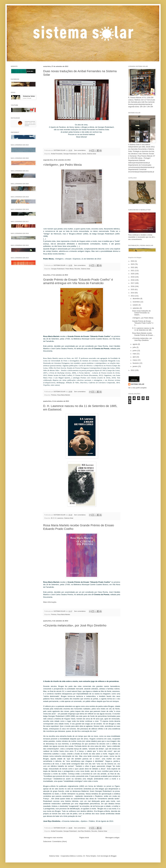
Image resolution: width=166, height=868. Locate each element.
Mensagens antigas (112, 838)
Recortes (77, 269)
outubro (136, 305)
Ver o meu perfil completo (137, 388)
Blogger (114, 856)
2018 (133, 280)
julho (135, 347)
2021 (133, 271)
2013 (133, 296)
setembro (136, 308)
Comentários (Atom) (59, 842)
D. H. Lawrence (58, 518)
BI (52, 518)
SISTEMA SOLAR (138, 384)
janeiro (135, 366)
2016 (133, 286)
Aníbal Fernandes (57, 154)
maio (135, 354)
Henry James (82, 154)
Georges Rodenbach (70, 154)
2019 (133, 277)
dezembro (137, 299)
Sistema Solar (92, 154)
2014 (133, 293)
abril (134, 357)
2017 (133, 283)
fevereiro (136, 363)
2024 (133, 261)
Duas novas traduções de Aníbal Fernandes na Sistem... (141, 313)
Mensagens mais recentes (53, 838)
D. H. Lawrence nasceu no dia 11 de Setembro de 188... (143, 329)
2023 (133, 264)
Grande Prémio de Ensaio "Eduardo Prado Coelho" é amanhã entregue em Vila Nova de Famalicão (78, 281)
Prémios (54, 395)
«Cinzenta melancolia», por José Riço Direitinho (75, 625)
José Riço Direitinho (84, 831)
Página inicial (84, 838)
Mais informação (50, 602)
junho (135, 351)
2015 (133, 290)
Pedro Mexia (70, 269)
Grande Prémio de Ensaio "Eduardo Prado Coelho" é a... (143, 323)
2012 (133, 370)
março (135, 360)
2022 (133, 267)
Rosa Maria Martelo (64, 395)
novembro (137, 302)
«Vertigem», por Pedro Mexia (62, 165)
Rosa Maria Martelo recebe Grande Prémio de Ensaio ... (143, 334)
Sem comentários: (80, 150)
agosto (135, 344)
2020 (133, 274)
